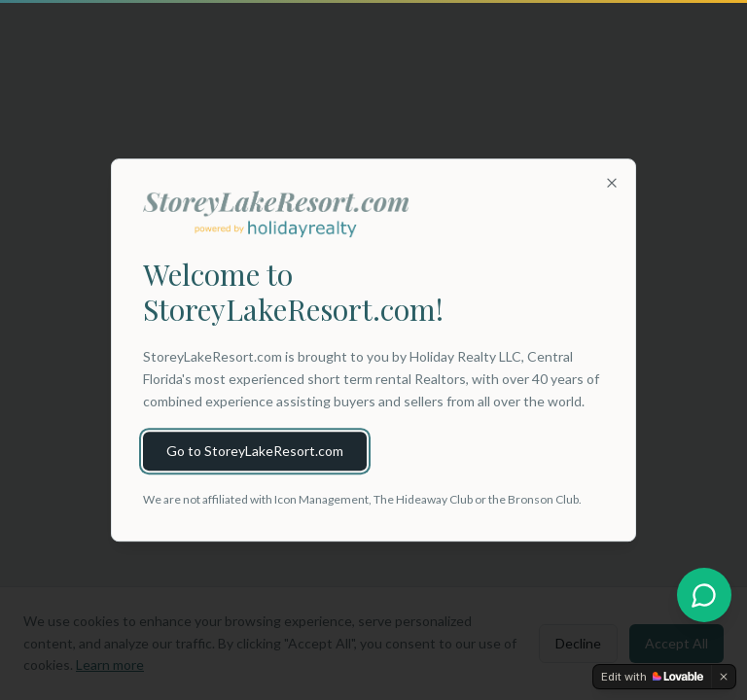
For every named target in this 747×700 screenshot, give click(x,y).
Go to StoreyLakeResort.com (255, 451)
